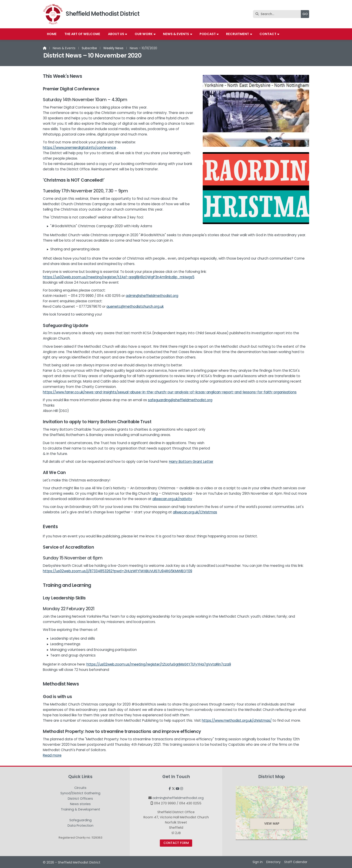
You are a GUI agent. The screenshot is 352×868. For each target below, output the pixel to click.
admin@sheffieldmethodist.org (152, 296)
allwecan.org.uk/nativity (172, 499)
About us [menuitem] (116, 34)
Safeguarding (80, 820)
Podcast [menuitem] (208, 34)
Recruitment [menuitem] (238, 34)
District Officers (80, 799)
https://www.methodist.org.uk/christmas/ (237, 720)
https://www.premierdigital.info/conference (79, 148)
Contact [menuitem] (268, 34)
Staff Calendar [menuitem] (296, 862)
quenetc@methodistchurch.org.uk (135, 306)
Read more (52, 755)
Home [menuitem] (52, 34)
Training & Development (80, 810)
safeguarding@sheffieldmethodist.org (180, 400)
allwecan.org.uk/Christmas (195, 512)
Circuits (80, 788)
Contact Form (176, 843)
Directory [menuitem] (273, 862)
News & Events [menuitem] (176, 34)
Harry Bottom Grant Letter (191, 462)
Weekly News (113, 48)
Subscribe (89, 48)
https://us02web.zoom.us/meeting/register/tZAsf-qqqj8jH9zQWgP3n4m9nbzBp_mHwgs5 (119, 277)
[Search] (278, 14)
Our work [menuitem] (144, 34)
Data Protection (80, 826)
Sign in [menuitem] (258, 862)
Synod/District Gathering (80, 793)
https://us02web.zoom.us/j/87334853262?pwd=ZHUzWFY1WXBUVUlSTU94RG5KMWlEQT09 (118, 571)
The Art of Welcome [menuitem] (82, 34)
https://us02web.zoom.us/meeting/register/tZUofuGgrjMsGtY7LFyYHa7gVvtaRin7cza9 (159, 664)
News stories (80, 804)
